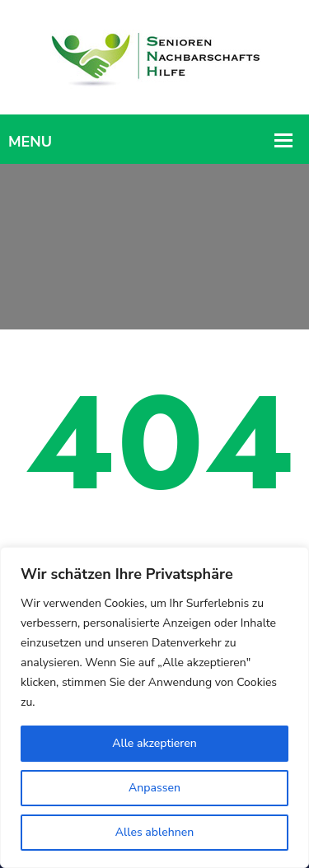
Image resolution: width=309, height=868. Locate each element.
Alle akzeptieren (154, 743)
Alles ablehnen (154, 832)
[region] (154, 707)
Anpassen (154, 788)
